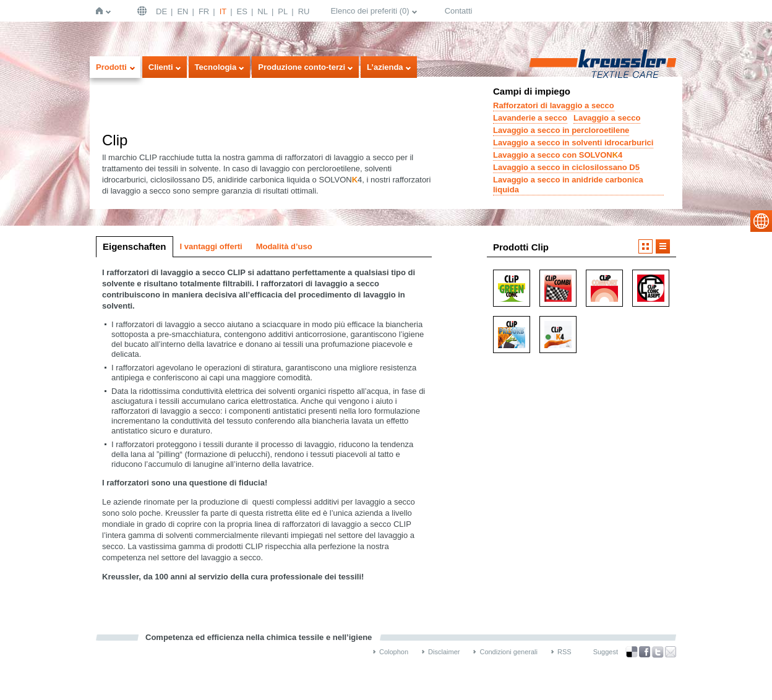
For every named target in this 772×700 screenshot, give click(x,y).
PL (283, 11)
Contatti (459, 11)
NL (263, 11)
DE (161, 11)
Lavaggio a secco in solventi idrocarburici (573, 143)
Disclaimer (444, 652)
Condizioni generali (508, 652)
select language (761, 221)
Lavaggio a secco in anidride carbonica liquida (568, 185)
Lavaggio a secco (607, 118)
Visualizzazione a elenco (663, 246)
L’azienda (385, 67)
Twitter (658, 652)
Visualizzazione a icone (645, 246)
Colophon (394, 652)
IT (223, 11)
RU (304, 11)
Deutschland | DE (144, 11)
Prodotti (111, 67)
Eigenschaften (135, 246)
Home (102, 11)
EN (182, 11)
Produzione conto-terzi (302, 67)
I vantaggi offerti (211, 246)
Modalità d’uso (284, 246)
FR (204, 11)
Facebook (645, 652)
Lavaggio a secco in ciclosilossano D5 (566, 167)
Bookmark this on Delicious (632, 652)
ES (242, 11)
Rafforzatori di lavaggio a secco (554, 105)
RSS (564, 652)
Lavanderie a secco (530, 118)
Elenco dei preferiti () (370, 11)
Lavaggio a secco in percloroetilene (561, 130)
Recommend (671, 652)
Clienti (161, 67)
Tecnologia (216, 67)
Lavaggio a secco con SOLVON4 (558, 155)
